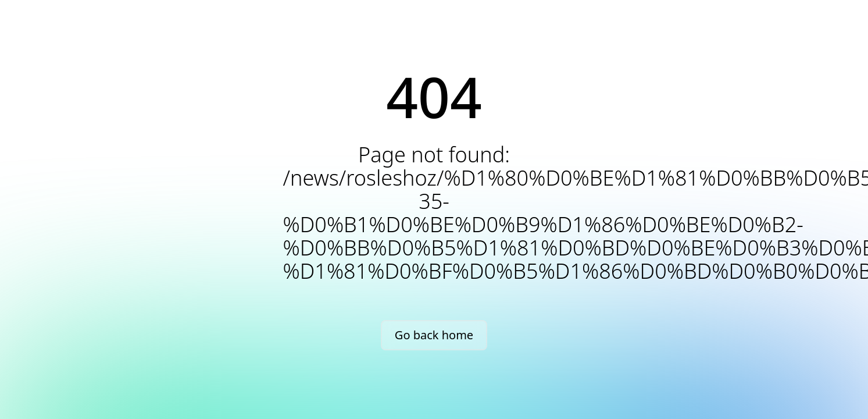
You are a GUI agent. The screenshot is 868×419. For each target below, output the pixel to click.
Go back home (434, 335)
